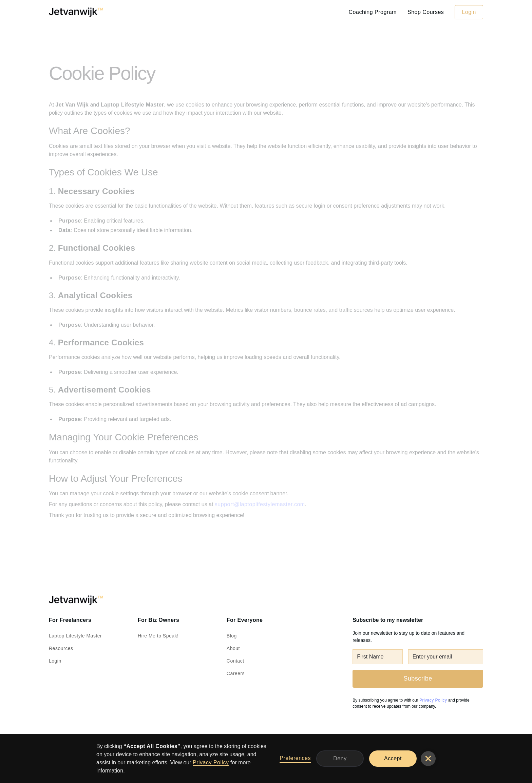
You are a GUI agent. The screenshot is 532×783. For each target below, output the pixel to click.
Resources (61, 648)
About (233, 648)
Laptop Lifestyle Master (75, 636)
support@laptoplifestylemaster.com (260, 504)
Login (469, 12)
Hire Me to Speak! (158, 636)
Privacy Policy (211, 762)
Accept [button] (393, 758)
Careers (236, 673)
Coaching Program (373, 12)
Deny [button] (340, 758)
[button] (428, 759)
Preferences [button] (295, 758)
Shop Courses (426, 12)
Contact (235, 661)
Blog (232, 636)
